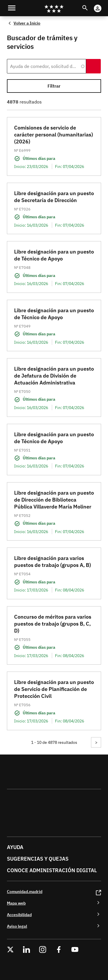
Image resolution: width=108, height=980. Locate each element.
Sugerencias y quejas (38, 859)
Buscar (90, 4)
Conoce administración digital (52, 870)
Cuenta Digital (103, 4)
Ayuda (15, 847)
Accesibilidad (19, 915)
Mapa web (16, 903)
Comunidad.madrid (25, 891)
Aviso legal (17, 926)
